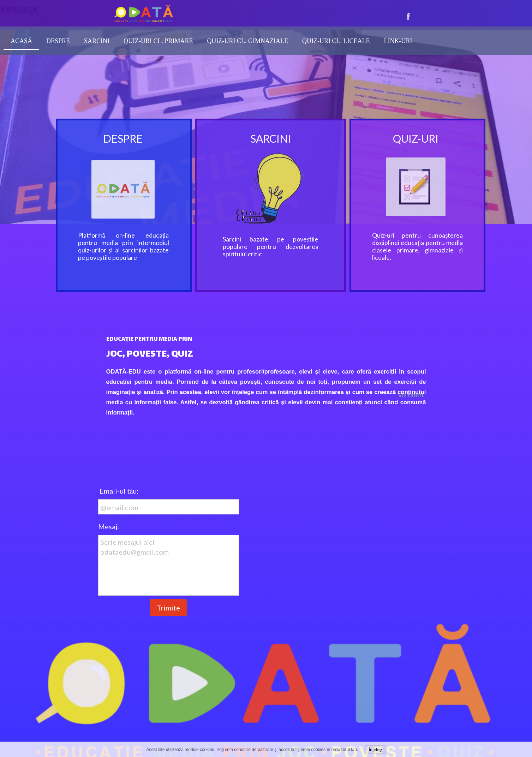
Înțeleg (375, 749)
